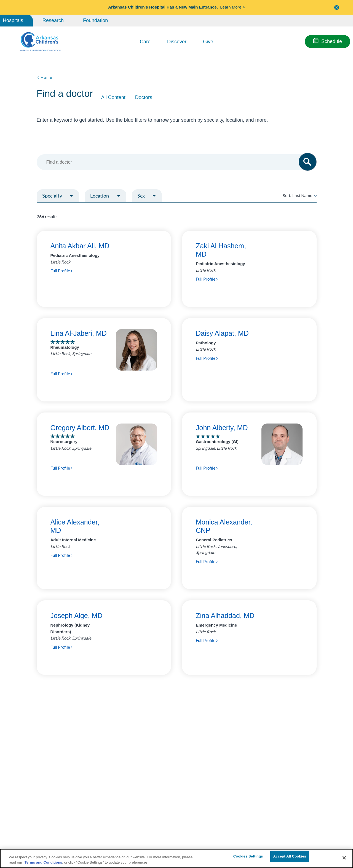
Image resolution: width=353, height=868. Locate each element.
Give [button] (208, 42)
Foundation (95, 20)
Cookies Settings (248, 858)
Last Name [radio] (302, 195)
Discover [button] (177, 42)
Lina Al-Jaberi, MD (79, 333)
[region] (176, 858)
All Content (113, 97)
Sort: (299, 195)
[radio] (315, 195)
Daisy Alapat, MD (222, 333)
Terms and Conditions (43, 862)
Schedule (332, 41)
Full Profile (61, 271)
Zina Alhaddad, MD (225, 616)
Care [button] (145, 42)
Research (53, 20)
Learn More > (232, 7)
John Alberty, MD (222, 428)
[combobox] (174, 162)
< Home (45, 78)
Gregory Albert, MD (80, 428)
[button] (337, 7)
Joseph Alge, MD (77, 616)
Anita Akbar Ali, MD (80, 246)
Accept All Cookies (290, 858)
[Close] (344, 858)
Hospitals (13, 20)
